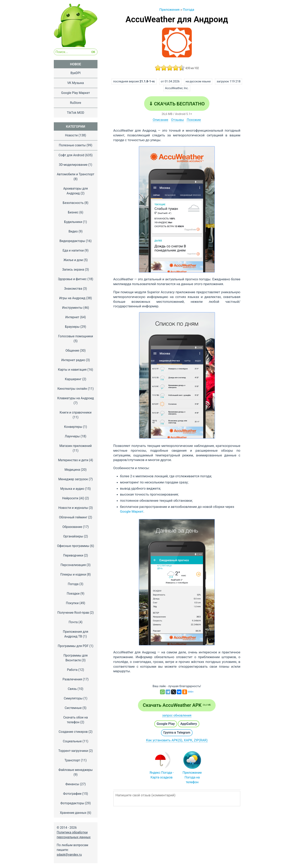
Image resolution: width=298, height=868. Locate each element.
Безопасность (73, 203)
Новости (71, 135)
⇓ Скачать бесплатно (177, 104)
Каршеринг (73, 379)
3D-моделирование (73, 165)
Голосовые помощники (76, 336)
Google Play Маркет (76, 93)
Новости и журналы (73, 508)
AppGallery (189, 724)
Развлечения (72, 679)
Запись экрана (73, 270)
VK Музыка (76, 83)
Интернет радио (73, 360)
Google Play (166, 724)
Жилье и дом (73, 260)
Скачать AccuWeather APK (177, 705)
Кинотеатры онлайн (72, 389)
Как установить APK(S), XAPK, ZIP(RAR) (177, 740)
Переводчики (73, 555)
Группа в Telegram (177, 732)
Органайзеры (73, 536)
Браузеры (72, 327)
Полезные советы (72, 145)
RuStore (75, 103)
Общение (72, 351)
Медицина (72, 470)
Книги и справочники (75, 412)
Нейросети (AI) (73, 498)
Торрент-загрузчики (73, 751)
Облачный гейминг (73, 517)
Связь (72, 689)
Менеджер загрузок (73, 479)
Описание (160, 120)
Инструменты (72, 308)
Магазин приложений (76, 446)
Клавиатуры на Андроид (75, 398)
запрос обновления (177, 715)
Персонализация (73, 565)
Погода (73, 584)
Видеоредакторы (72, 241)
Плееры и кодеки (73, 574)
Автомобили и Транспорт (76, 174)
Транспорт (72, 760)
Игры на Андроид (72, 298)
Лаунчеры (72, 436)
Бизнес (73, 212)
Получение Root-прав (73, 613)
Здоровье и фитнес (72, 279)
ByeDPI (76, 73)
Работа (72, 670)
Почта (73, 622)
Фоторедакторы (72, 803)
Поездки (73, 594)
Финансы (72, 784)
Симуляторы (73, 698)
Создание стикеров (73, 732)
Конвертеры (73, 427)
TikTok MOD (76, 113)
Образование (72, 527)
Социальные (72, 741)
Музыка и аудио (72, 489)
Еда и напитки (73, 250)
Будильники (73, 222)
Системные (73, 708)
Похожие (194, 120)
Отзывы (178, 120)
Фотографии (72, 794)
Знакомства (73, 289)
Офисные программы (73, 546)
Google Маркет (132, 511)
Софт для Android (71, 155)
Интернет (72, 317)
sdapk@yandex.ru (69, 855)
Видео (73, 231)
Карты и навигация (72, 370)
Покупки (72, 603)
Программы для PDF (73, 646)
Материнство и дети (73, 460)
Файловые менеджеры (75, 770)
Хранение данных (73, 813)
